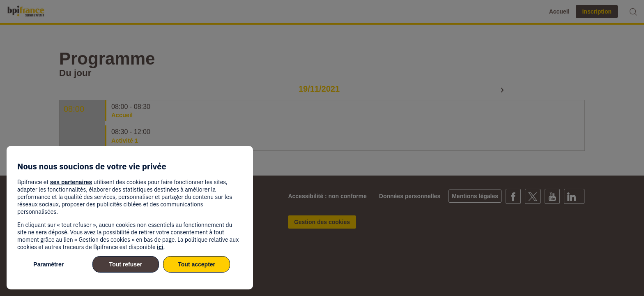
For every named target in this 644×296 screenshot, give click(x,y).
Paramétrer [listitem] (48, 264)
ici (160, 247)
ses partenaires (71, 182)
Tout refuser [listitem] (126, 264)
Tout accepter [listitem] (197, 264)
